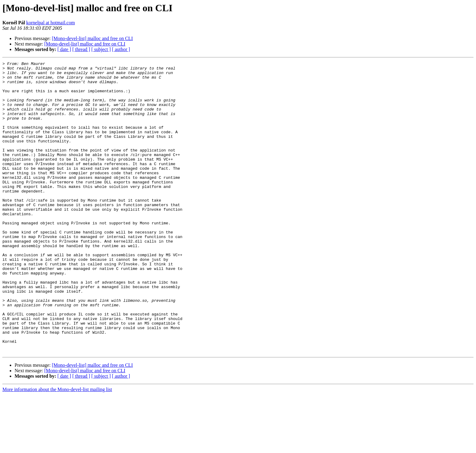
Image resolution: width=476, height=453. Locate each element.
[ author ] (121, 49)
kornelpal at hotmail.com (50, 23)
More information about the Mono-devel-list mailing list (57, 448)
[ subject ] (101, 49)
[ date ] (64, 49)
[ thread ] (81, 49)
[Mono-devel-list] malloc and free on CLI (92, 38)
